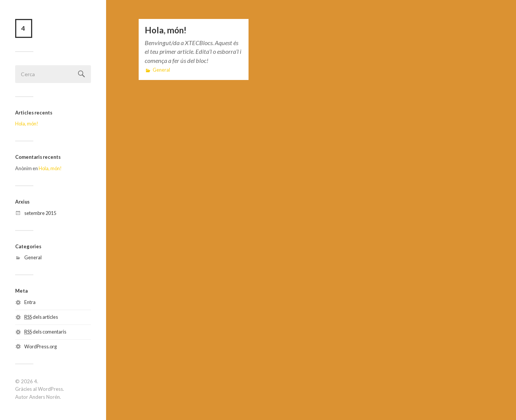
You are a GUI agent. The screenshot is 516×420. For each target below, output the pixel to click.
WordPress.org (41, 346)
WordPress (50, 389)
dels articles (41, 317)
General (33, 257)
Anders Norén (45, 397)
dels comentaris (45, 332)
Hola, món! (27, 124)
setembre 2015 (40, 213)
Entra (30, 302)
